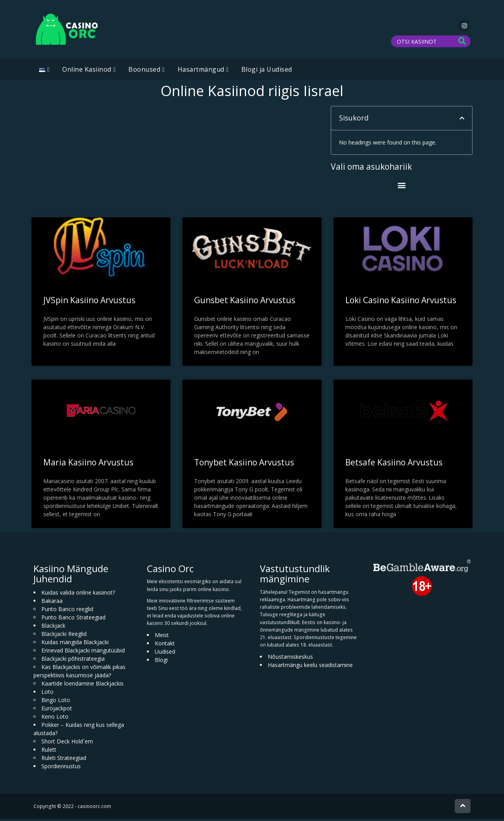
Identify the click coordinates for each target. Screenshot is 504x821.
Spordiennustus (61, 768)
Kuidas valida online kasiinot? (78, 595)
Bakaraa (52, 603)
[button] (462, 120)
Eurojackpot (57, 711)
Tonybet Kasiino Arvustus (244, 465)
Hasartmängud (201, 72)
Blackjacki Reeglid (64, 636)
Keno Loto (55, 719)
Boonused (144, 72)
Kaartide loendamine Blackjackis (82, 686)
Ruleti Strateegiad (64, 760)
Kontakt (165, 646)
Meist (162, 637)
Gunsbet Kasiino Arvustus (245, 302)
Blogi (161, 662)
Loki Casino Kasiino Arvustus (401, 302)
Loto (47, 694)
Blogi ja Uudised (267, 72)
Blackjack (53, 628)
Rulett (49, 752)
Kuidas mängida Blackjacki (75, 644)
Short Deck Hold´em (67, 744)
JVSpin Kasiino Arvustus (89, 302)
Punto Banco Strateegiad (73, 620)
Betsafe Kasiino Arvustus (394, 465)
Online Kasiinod (87, 72)
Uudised (165, 654)
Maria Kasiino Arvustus (88, 465)
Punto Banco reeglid (67, 611)
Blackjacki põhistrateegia (73, 661)
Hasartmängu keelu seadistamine (310, 667)
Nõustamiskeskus (290, 659)
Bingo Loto (56, 702)
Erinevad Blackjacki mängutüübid (83, 653)
